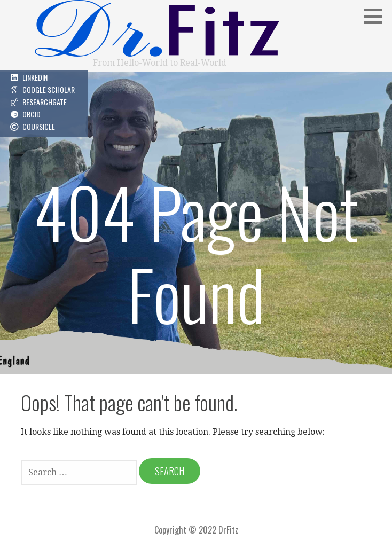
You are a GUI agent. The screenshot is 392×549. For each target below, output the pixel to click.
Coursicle (39, 126)
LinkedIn (35, 77)
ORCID (32, 114)
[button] (377, 16)
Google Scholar (49, 89)
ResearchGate (45, 102)
